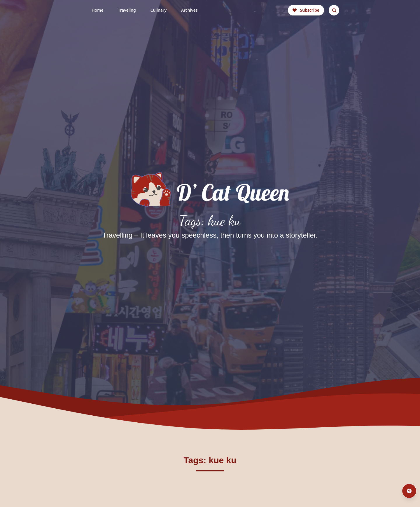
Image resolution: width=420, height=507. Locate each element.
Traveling (127, 10)
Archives (189, 10)
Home (97, 10)
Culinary (159, 10)
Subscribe (306, 10)
